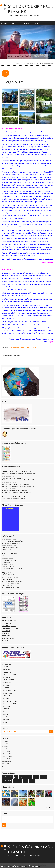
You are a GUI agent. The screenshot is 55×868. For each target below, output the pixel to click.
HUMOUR (7, 685)
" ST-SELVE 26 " (8, 586)
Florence (5, 491)
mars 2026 (5, 749)
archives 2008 (7, 781)
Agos (4, 478)
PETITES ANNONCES (11, 701)
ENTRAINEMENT (9, 680)
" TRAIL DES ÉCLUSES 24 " (22, 63)
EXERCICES (8, 683)
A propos (38, 23)
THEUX (5, 472)
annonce (36, 777)
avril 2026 (5, 746)
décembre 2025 (7, 754)
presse (26, 781)
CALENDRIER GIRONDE (9, 621)
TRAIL (24, 348)
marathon (43, 777)
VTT (6, 722)
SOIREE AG (8, 714)
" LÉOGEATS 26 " (8, 579)
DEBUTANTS (8, 677)
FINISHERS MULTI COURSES (11, 628)
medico (32, 781)
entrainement (18, 781)
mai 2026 (5, 744)
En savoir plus (36, 866)
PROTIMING (6, 636)
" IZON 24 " (12, 82)
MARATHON (8, 693)
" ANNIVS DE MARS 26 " (19, 491)
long (21, 777)
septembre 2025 (7, 761)
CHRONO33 (6, 633)
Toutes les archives (8, 767)
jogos (16, 777)
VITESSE (7, 719)
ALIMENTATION (9, 667)
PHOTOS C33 (6, 631)
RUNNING (5, 641)
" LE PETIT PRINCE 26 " (16, 478)
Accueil (4, 23)
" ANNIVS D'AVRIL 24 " (47, 63)
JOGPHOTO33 (7, 623)
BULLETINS (8, 672)
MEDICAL (7, 696)
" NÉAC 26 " (6, 573)
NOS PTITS (8, 698)
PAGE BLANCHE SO (8, 638)
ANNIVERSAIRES (9, 669)
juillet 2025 (6, 764)
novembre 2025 (7, 756)
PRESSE (7, 709)
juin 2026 (5, 741)
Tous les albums (48, 808)
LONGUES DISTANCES (11, 691)
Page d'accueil (35, 63)
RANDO (20, 348)
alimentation (28, 777)
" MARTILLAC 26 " (9, 567)
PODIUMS (7, 706)
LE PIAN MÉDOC (11, 508)
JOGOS (7, 688)
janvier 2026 (6, 751)
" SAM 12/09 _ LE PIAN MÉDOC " (21, 472)
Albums (27, 23)
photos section (8, 777)
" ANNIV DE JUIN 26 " (10, 554)
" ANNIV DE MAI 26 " (9, 560)
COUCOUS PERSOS (13, 348)
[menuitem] (5, 23)
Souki (4, 497)
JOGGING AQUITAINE (9, 626)
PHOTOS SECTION (10, 704)
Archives (16, 23)
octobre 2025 (6, 759)
